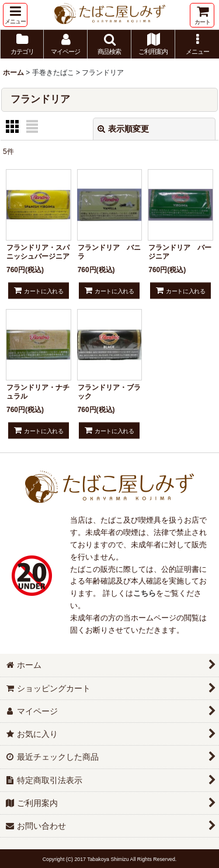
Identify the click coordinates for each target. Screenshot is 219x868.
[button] (15, 15)
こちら (145, 593)
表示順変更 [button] (123, 129)
